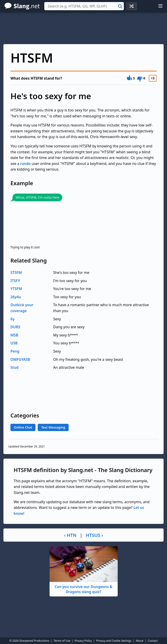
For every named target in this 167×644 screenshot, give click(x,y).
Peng (15, 351)
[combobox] (84, 6)
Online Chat (23, 427)
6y (12, 319)
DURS (15, 327)
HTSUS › (95, 535)
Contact (153, 641)
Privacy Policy (83, 641)
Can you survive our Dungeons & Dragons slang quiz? (84, 570)
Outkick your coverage (22, 308)
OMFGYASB (20, 359)
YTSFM (16, 289)
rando (25, 164)
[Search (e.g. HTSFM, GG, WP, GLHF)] (84, 6)
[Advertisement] (83, 28)
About (140, 641)
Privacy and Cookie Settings (114, 641)
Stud (15, 367)
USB (14, 343)
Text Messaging (53, 427)
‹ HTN (70, 535)
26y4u (16, 297)
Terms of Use (62, 641)
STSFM (16, 273)
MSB (14, 335)
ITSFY (15, 281)
